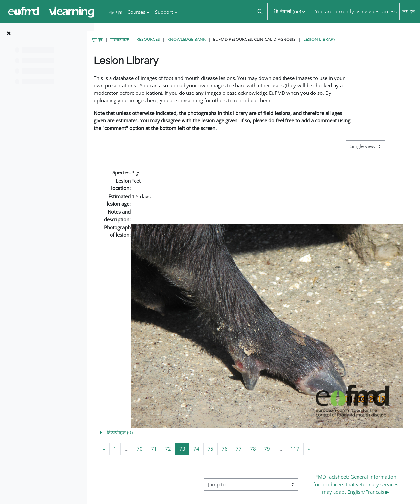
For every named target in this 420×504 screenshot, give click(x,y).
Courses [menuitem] (136, 12)
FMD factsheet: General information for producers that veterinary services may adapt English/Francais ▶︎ (358, 480)
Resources (160, 39)
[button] (260, 11)
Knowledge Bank (198, 39)
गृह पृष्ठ (109, 39)
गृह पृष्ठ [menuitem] (116, 12)
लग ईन (408, 11)
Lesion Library (331, 39)
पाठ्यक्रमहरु (131, 39)
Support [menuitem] (164, 12)
